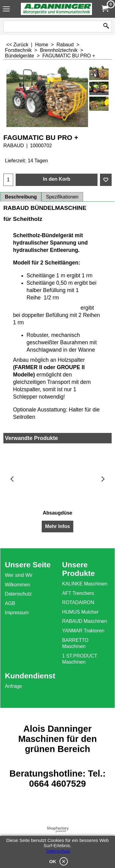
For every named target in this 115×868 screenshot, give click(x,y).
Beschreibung (21, 197)
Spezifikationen (62, 197)
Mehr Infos (57, 526)
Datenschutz (58, 851)
